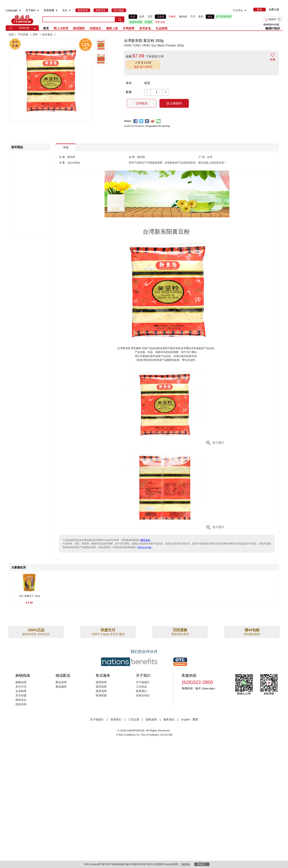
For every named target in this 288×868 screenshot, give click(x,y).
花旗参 (161, 17)
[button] (35, 29)
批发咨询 (21, 704)
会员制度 (21, 691)
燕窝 (133, 17)
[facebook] (135, 121)
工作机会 (141, 687)
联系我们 (141, 691)
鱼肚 (201, 17)
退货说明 (101, 691)
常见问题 (21, 695)
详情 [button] (66, 147)
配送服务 (61, 687)
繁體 (195, 719)
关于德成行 (143, 682)
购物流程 (21, 682)
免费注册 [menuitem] (274, 10)
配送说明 (61, 682)
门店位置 (134, 719)
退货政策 (101, 682)
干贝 (193, 17)
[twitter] (141, 121)
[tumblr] (147, 121)
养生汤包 (160, 22)
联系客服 (101, 695)
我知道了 (202, 864)
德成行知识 (273, 28)
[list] (179, 19)
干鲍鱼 (172, 17)
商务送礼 (21, 700)
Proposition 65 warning (158, 126)
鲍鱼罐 (183, 17)
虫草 (142, 17)
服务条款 (145, 540)
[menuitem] (20, 11)
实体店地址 (143, 695)
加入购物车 (174, 103)
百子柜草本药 (224, 17)
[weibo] (153, 121)
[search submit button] (120, 19)
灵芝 (150, 17)
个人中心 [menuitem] (238, 10)
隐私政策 (151, 719)
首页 (46, 28)
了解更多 (185, 864)
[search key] (79, 19)
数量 (129, 92)
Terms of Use (144, 547)
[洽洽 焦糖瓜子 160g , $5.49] (29, 596)
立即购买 (141, 103)
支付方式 (21, 687)
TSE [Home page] (22, 19)
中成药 (148, 22)
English (186, 719)
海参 (210, 17)
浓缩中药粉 (136, 22)
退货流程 (101, 687)
